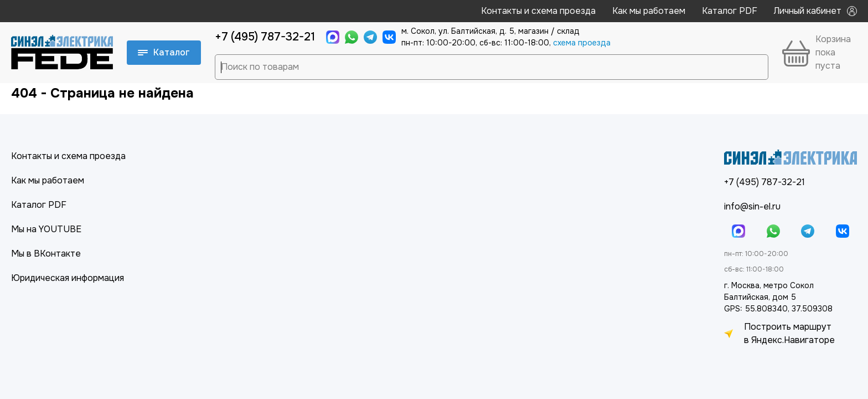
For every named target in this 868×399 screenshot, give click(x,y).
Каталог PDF (730, 11)
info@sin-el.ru (752, 206)
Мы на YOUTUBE (46, 229)
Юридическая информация (68, 278)
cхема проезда (582, 43)
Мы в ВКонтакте (46, 254)
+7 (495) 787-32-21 (265, 37)
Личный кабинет (815, 11)
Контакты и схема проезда (538, 11)
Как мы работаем (649, 11)
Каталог (164, 52)
